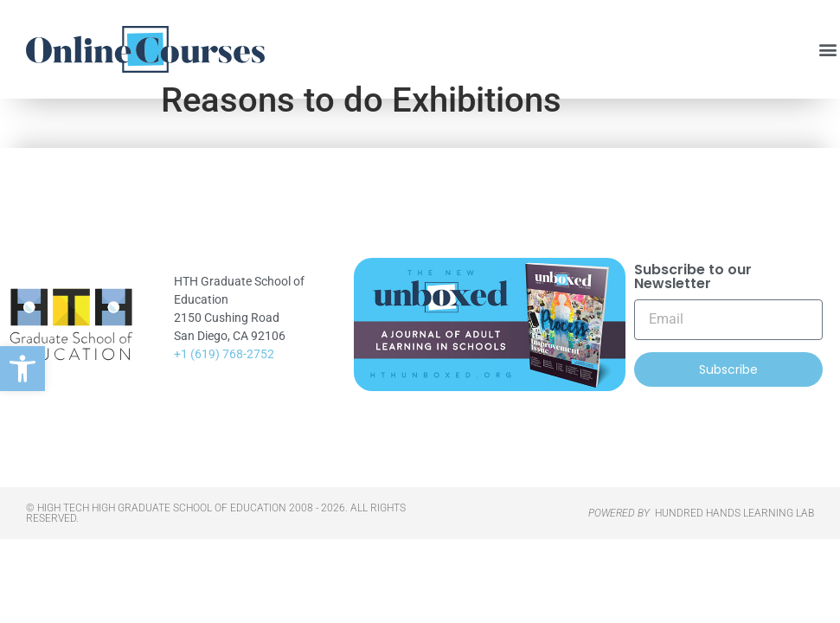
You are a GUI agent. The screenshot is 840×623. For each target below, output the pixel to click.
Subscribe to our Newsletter (693, 303)
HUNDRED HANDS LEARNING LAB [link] (734, 539)
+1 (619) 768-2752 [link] (224, 380)
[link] (22, 369)
